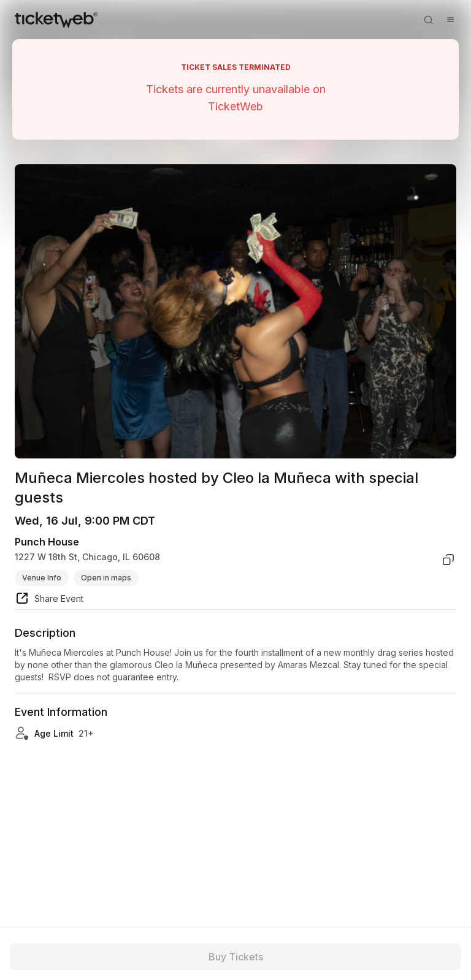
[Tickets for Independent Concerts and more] (56, 20)
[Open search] (428, 20)
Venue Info (42, 578)
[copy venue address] (448, 560)
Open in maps (106, 578)
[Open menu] (450, 20)
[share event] (49, 600)
